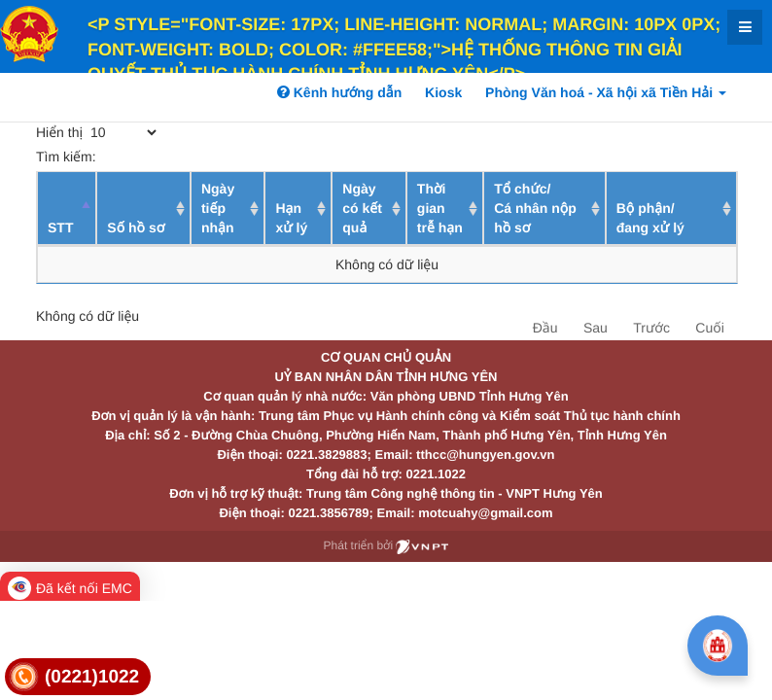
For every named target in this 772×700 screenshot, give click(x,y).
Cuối (709, 328)
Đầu (545, 328)
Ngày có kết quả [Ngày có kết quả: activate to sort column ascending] (362, 208)
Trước (651, 328)
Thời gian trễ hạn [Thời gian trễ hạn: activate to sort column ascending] (440, 208)
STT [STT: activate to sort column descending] (60, 227)
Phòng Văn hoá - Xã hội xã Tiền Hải (606, 92)
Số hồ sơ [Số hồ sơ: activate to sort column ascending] (136, 227)
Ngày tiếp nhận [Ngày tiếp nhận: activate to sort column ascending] (218, 208)
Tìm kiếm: (178, 157)
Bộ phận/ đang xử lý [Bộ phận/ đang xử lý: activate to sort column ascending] (650, 218)
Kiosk (443, 92)
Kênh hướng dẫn (339, 92)
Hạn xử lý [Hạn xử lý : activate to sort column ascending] (291, 218)
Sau (596, 328)
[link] (78, 677)
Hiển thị (98, 132)
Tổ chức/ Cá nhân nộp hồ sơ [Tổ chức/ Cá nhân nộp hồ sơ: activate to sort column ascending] (535, 208)
